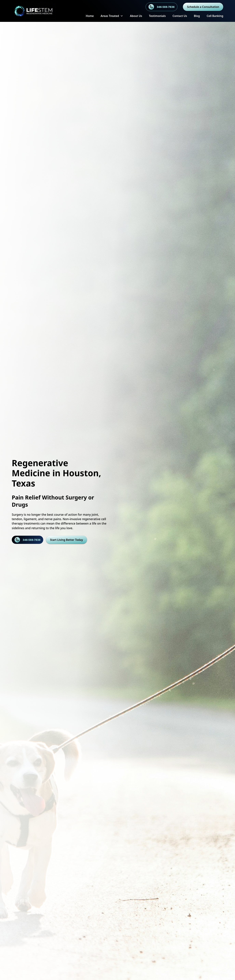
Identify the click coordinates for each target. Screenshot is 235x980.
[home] (40, 11)
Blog (197, 16)
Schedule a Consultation (203, 7)
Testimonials (157, 16)
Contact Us (180, 16)
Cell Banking (215, 16)
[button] (112, 16)
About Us (136, 16)
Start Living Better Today (67, 540)
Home (90, 16)
